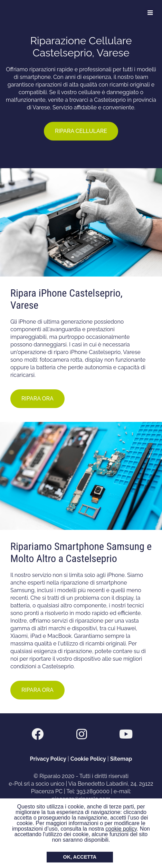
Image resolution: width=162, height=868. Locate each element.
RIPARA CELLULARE (81, 131)
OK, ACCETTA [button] (80, 857)
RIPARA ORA (37, 399)
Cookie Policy (88, 759)
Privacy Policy (48, 759)
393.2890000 (93, 791)
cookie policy (121, 829)
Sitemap (121, 759)
